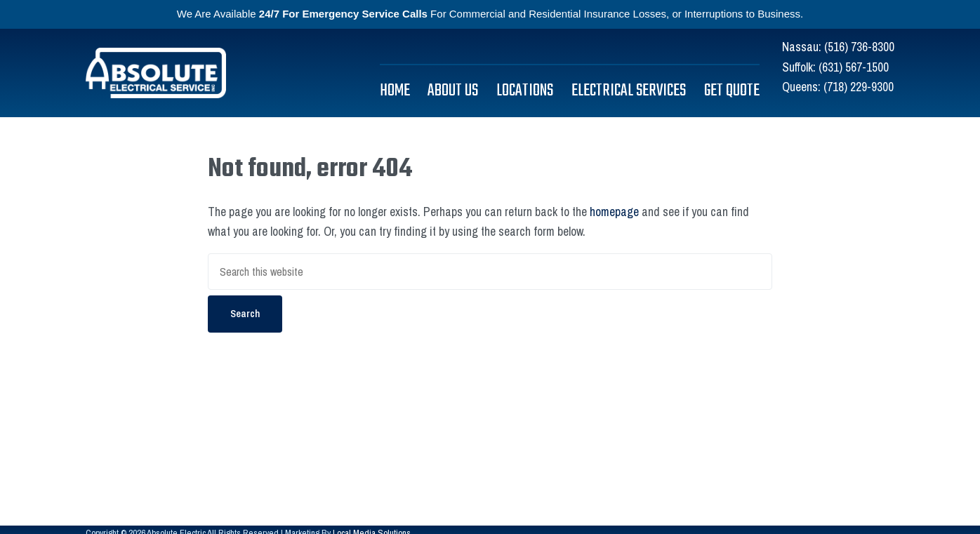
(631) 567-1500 (854, 67)
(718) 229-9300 (859, 87)
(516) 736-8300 (859, 47)
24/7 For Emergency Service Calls (343, 14)
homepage (614, 212)
